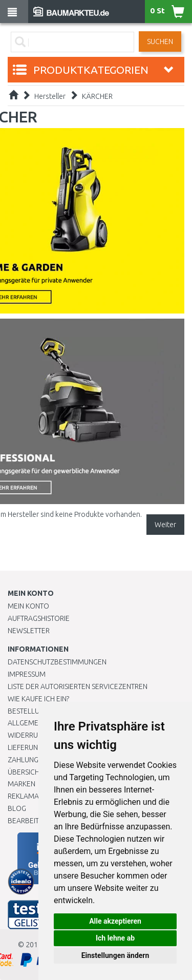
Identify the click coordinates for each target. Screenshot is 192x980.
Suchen (160, 41)
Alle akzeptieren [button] (115, 921)
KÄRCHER (97, 96)
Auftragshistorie (39, 618)
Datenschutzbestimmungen (57, 662)
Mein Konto (28, 606)
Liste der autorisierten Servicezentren (78, 686)
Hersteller (50, 96)
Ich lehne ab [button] (115, 938)
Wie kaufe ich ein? (38, 699)
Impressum (27, 674)
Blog (17, 808)
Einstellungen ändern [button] (115, 955)
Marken (22, 784)
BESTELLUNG (28, 711)
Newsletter (29, 631)
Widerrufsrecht (37, 735)
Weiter (165, 525)
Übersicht (25, 772)
